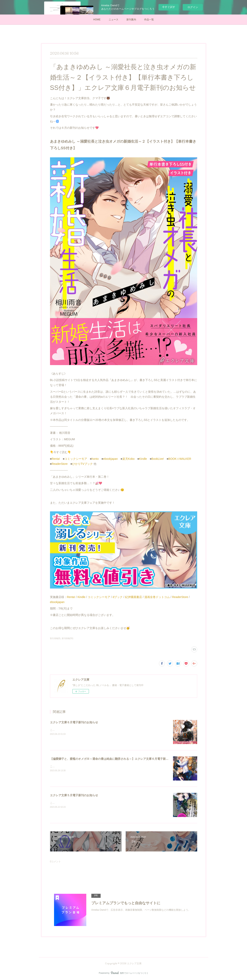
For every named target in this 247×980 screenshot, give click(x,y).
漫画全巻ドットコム (157, 597)
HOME (97, 20)
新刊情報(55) (68, 638)
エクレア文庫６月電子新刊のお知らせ (74, 722)
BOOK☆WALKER (180, 459)
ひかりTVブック (82, 464)
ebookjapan (110, 459)
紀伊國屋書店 (133, 597)
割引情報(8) (55, 638)
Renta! (56, 459)
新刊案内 (131, 20)
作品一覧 (149, 20)
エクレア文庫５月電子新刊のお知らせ (74, 795)
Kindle (143, 459)
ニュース (114, 20)
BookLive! (158, 459)
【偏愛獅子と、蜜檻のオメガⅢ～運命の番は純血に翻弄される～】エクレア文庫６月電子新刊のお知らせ (116, 759)
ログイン (193, 7)
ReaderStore (60, 464)
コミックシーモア (76, 459)
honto (95, 459)
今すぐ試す (169, 7)
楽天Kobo (129, 459)
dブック (118, 597)
